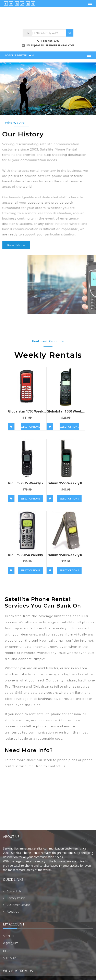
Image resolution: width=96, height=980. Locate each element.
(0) (32, 55)
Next (90, 89)
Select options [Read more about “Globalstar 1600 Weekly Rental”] (69, 427)
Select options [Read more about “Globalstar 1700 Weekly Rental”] (30, 427)
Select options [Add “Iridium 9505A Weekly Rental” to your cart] (30, 570)
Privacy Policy (16, 976)
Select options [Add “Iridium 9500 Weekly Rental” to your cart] (69, 570)
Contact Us (14, 969)
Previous (6, 89)
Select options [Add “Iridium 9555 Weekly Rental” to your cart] (69, 499)
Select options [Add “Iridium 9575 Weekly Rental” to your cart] (30, 499)
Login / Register (16, 55)
